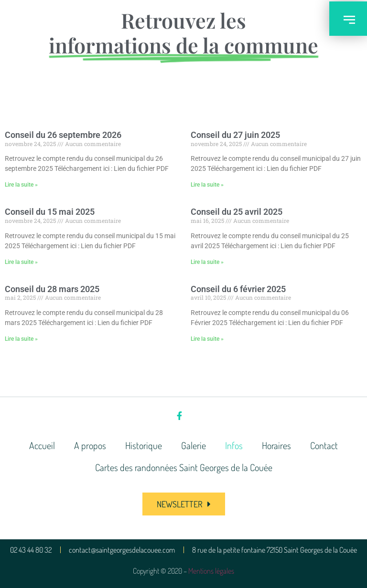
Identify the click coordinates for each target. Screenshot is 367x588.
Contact (324, 445)
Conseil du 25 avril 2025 (237, 212)
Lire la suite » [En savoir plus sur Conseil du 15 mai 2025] (21, 262)
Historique (144, 445)
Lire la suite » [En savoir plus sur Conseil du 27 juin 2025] (207, 185)
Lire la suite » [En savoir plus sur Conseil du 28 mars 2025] (21, 339)
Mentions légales (211, 571)
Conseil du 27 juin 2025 (235, 135)
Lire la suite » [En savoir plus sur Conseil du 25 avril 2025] (207, 262)
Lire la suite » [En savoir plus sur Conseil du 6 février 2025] (207, 339)
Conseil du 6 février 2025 (238, 289)
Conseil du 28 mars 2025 (52, 289)
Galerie (194, 445)
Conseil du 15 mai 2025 (50, 212)
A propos (90, 445)
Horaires (276, 445)
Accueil (42, 445)
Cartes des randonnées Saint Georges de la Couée (184, 467)
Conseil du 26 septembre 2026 (63, 135)
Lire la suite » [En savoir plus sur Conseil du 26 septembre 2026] (21, 185)
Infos (234, 445)
